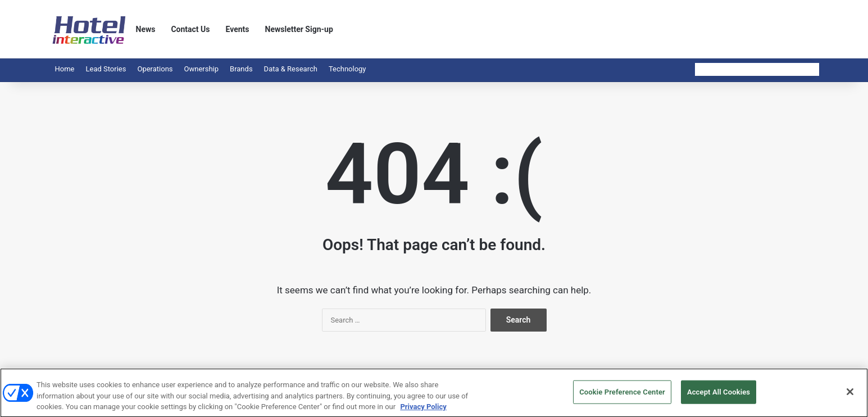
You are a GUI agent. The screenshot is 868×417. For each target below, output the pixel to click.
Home (65, 69)
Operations (155, 69)
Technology (347, 69)
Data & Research (291, 69)
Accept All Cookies (719, 399)
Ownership (202, 69)
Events (238, 29)
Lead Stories (106, 69)
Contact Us (190, 29)
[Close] (850, 399)
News (146, 29)
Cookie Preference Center (622, 399)
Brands (241, 69)
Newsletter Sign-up (299, 29)
